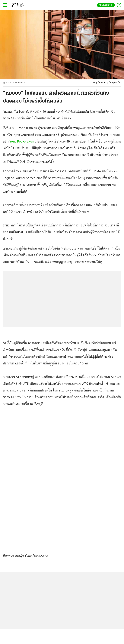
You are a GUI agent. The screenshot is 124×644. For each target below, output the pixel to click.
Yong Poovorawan (22, 141)
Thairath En (106, 5)
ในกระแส (102, 83)
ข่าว (93, 83)
